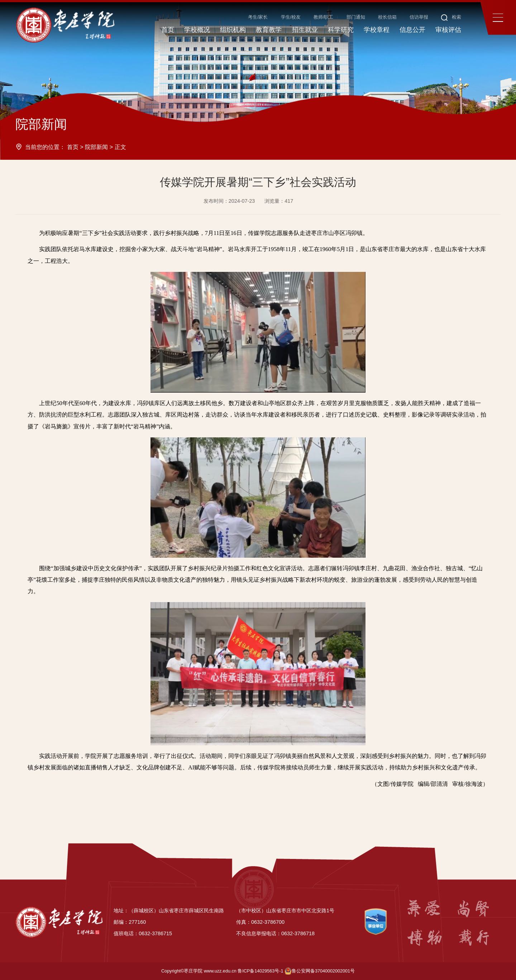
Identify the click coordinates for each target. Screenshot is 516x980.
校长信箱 (387, 17)
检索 (451, 17)
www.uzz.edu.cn (220, 971)
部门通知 (356, 17)
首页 (73, 147)
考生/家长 (258, 17)
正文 (120, 147)
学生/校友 (291, 17)
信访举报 (419, 17)
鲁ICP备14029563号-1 (260, 971)
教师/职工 (324, 17)
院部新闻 (96, 147)
